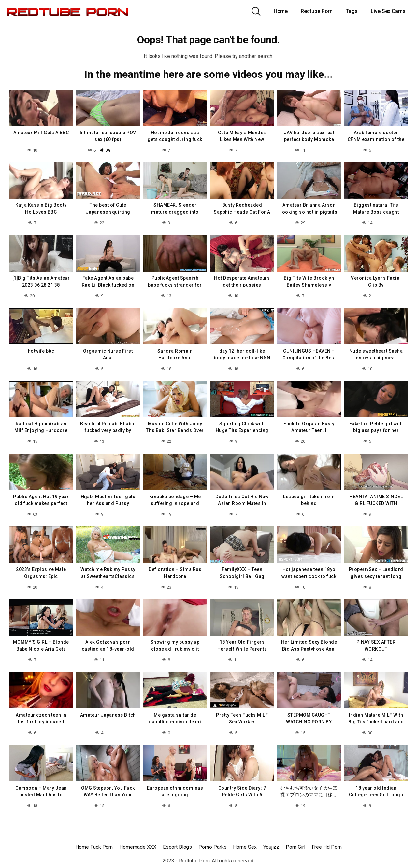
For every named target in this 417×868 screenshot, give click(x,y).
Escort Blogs (177, 847)
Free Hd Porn (327, 847)
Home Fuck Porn (94, 847)
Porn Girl (295, 847)
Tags (352, 11)
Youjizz (271, 847)
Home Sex (245, 847)
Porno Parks (212, 847)
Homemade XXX (138, 847)
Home (281, 11)
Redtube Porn (317, 11)
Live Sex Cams (388, 11)
